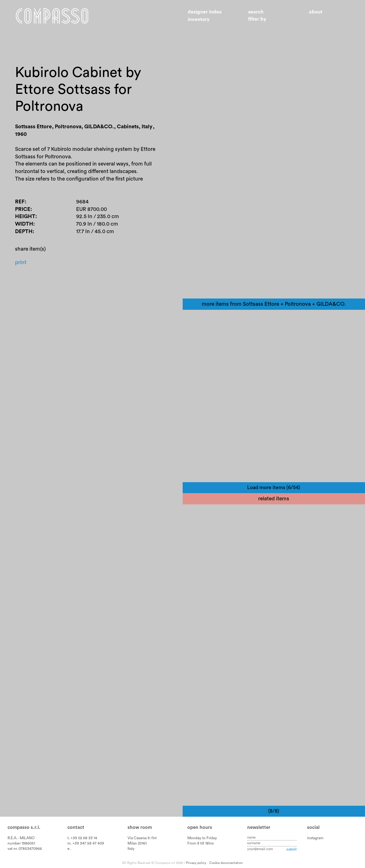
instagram (315, 838)
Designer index (205, 12)
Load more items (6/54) (274, 488)
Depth (24, 231)
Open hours (200, 827)
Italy (131, 849)
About (316, 12)
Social (313, 827)
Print (21, 262)
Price (23, 209)
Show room (140, 827)
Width (24, 224)
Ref (20, 202)
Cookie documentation (226, 863)
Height (25, 216)
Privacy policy (196, 863)
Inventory (199, 19)
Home (52, 16)
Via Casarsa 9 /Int (142, 838)
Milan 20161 (137, 843)
